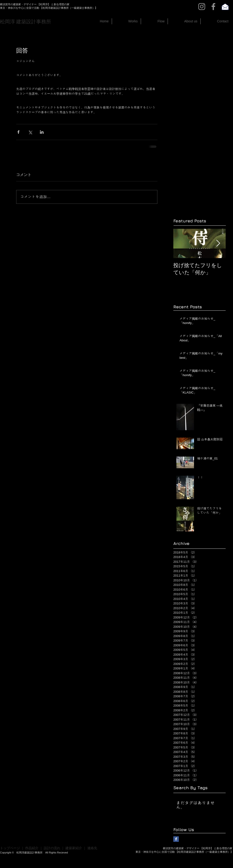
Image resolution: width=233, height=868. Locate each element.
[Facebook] (213, 7)
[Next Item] (218, 243)
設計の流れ (52, 848)
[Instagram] (202, 7)
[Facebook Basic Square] (176, 839)
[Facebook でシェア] (18, 132)
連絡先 (92, 848)
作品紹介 (32, 848)
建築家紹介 (74, 848)
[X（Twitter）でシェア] (30, 132)
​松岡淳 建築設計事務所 (26, 22)
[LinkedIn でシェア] (42, 132)
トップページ (10, 848)
